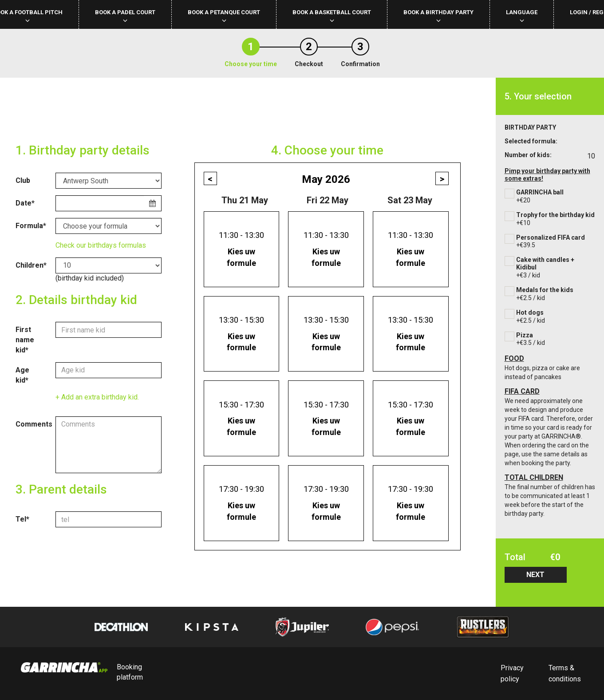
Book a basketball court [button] (332, 16)
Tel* (22, 519)
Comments (32, 424)
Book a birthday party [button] (438, 16)
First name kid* (25, 340)
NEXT (535, 575)
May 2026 (326, 179)
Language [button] (522, 16)
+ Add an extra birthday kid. (97, 397)
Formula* (31, 226)
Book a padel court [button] (125, 16)
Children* (31, 265)
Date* (25, 203)
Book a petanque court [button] (224, 16)
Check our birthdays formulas (101, 245)
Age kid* (22, 375)
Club (23, 180)
